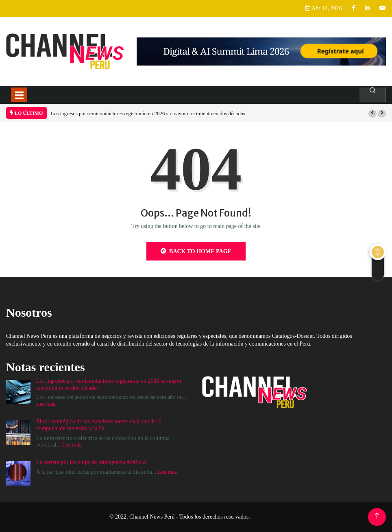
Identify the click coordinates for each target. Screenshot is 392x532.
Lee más (46, 404)
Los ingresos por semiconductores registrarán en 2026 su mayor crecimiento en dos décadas (148, 113)
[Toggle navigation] (19, 95)
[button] (372, 114)
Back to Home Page (196, 251)
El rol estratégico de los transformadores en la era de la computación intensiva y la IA (99, 425)
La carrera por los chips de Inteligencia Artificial (92, 462)
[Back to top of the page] (377, 516)
